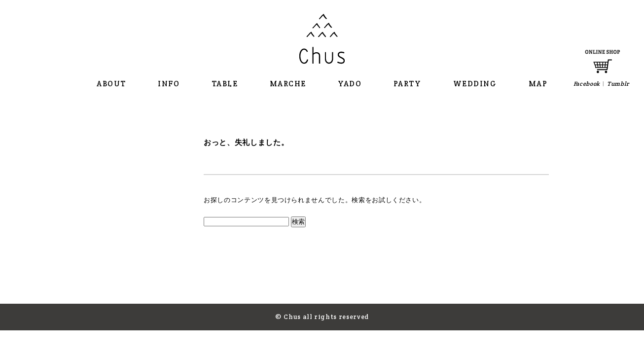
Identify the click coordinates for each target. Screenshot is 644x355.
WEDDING (475, 84)
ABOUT (111, 84)
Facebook (587, 84)
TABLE (225, 84)
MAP (538, 84)
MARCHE (288, 84)
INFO (169, 84)
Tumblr (618, 84)
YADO (350, 84)
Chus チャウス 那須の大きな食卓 (322, 39)
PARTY (408, 84)
